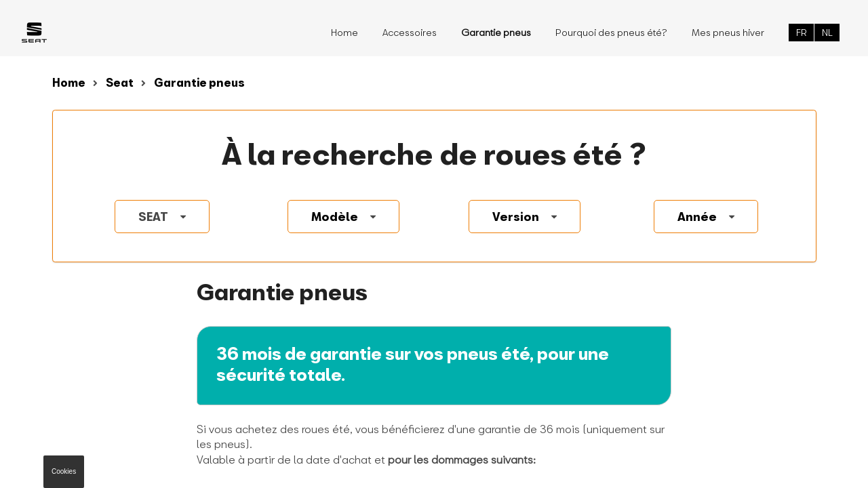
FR (802, 32)
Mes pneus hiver (728, 32)
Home (344, 32)
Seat (120, 82)
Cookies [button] (64, 471)
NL (827, 32)
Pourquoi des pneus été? (611, 32)
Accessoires (410, 32)
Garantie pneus (199, 82)
